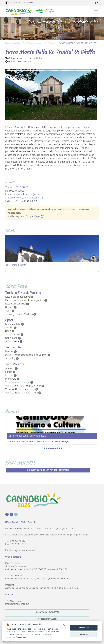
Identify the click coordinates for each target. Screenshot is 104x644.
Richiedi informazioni (47, 619)
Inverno (11, 375)
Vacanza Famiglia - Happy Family (25, 386)
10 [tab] (60, 448)
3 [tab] (46, 448)
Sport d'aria (13, 338)
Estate (10, 372)
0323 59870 (22, 187)
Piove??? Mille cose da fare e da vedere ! (28, 355)
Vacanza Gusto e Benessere (22, 389)
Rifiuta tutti (84, 634)
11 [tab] (61, 448)
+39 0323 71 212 (17, 541)
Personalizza (21, 637)
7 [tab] (54, 448)
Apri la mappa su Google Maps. (25, 216)
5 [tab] (50, 448)
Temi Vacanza (29, 43)
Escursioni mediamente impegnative (26, 300)
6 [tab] (52, 448)
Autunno (11, 368)
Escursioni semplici (17, 304)
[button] (96, 3)
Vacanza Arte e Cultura (47, 43)
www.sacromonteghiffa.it (29, 198)
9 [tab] (58, 448)
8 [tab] (56, 448)
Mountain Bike (15, 324)
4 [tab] (48, 448)
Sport (10, 311)
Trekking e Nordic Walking (21, 314)
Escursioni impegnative (19, 297)
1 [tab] (43, 448)
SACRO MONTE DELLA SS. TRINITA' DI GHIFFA (78, 43)
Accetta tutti (84, 628)
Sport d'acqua (14, 335)
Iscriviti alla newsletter (47, 612)
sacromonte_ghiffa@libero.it (27, 194)
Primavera (12, 379)
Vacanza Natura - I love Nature (23, 393)
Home (8, 43)
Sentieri (11, 307)
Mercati (11, 351)
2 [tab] (44, 448)
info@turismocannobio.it (23, 550)
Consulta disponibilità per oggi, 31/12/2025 (48, 470)
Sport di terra (14, 341)
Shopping (12, 358)
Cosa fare (17, 43)
